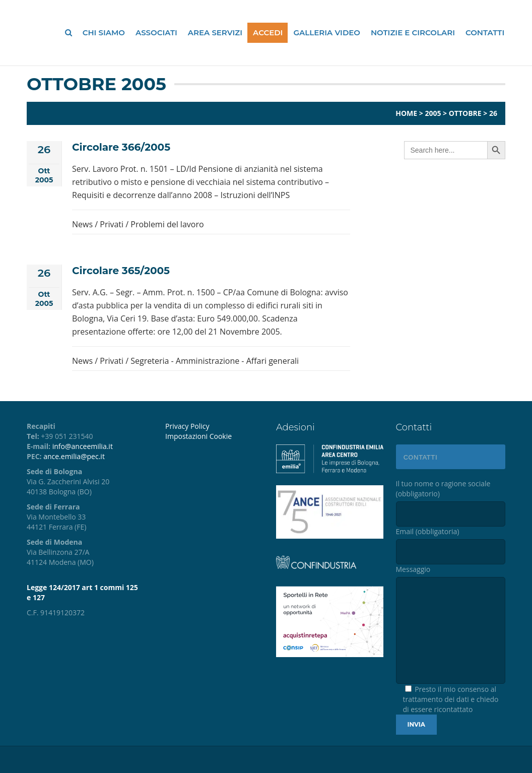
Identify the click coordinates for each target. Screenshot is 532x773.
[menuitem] (213, 436)
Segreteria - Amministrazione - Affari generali (215, 361)
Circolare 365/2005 (121, 271)
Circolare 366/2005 (121, 147)
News (82, 224)
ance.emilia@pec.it (74, 456)
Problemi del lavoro (167, 224)
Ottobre (465, 113)
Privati (112, 224)
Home (406, 113)
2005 (433, 113)
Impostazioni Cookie (198, 436)
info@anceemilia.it (83, 446)
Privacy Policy (187, 426)
